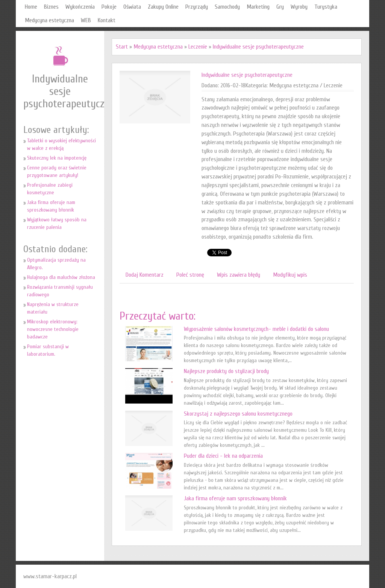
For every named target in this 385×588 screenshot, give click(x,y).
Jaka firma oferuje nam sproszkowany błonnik (235, 498)
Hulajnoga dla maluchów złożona (61, 277)
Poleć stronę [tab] (190, 275)
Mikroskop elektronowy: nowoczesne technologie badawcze (53, 329)
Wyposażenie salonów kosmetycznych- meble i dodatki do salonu (256, 329)
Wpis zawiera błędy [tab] (239, 275)
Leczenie (198, 47)
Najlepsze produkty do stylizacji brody (226, 371)
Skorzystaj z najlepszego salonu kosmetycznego (238, 414)
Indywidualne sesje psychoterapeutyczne (258, 47)
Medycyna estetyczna (158, 47)
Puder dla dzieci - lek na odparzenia (223, 456)
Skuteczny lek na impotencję (57, 158)
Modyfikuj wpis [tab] (290, 275)
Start (122, 47)
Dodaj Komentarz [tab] (145, 275)
